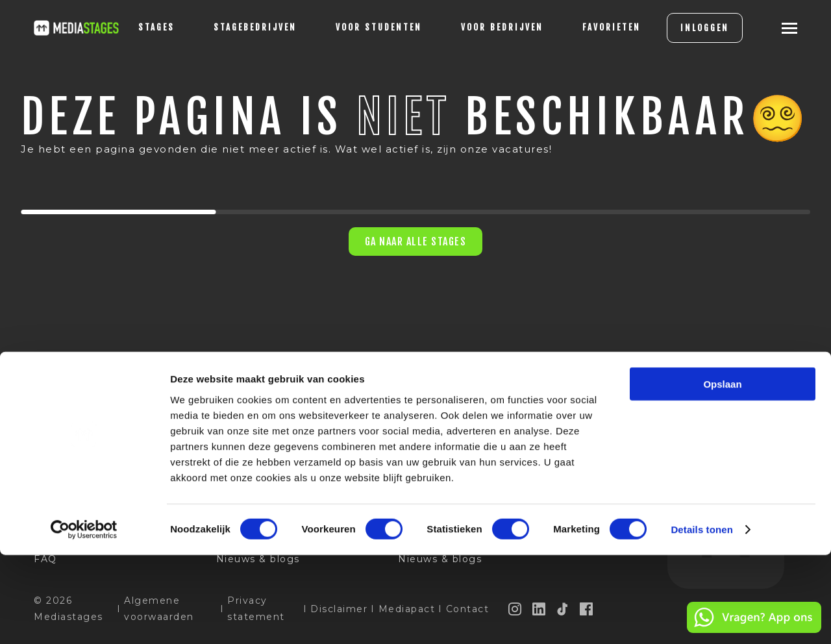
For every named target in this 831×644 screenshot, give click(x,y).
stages (136, 27)
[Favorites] (591, 28)
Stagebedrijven (234, 27)
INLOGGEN (684, 28)
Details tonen (701, 618)
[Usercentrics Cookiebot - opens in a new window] (84, 619)
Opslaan (722, 473)
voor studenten (358, 27)
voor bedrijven (481, 27)
